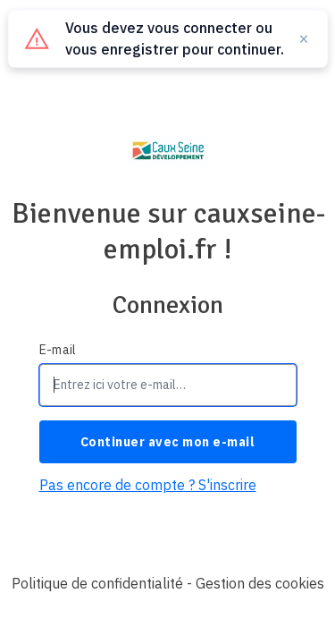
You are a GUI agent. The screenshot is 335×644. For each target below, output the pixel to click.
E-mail (58, 350)
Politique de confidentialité (97, 583)
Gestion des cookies (260, 583)
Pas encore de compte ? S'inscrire (148, 485)
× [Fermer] (304, 38)
